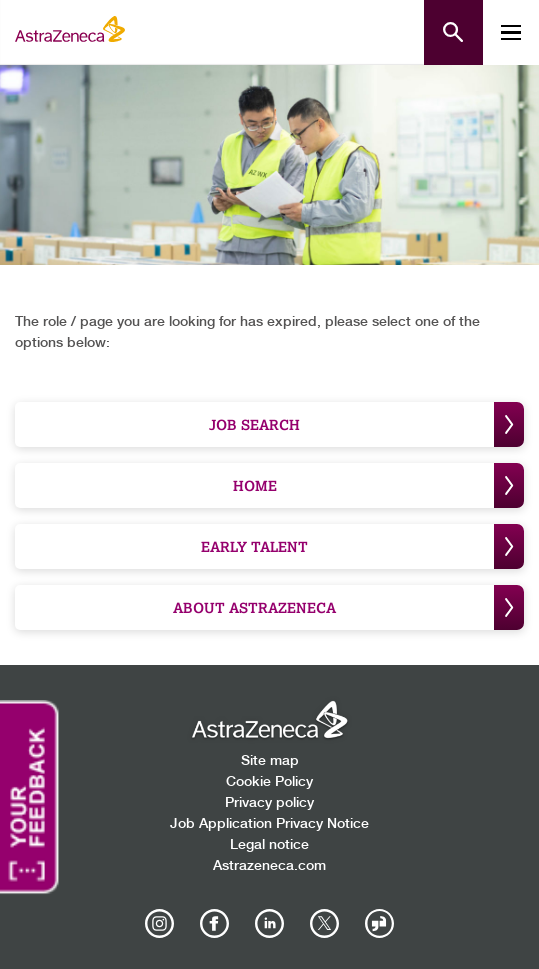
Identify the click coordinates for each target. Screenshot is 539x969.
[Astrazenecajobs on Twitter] (325, 924)
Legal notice (269, 845)
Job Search (366, 424)
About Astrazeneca (348, 607)
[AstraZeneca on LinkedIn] (270, 924)
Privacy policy (269, 803)
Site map (270, 761)
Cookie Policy (269, 782)
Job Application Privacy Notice (269, 824)
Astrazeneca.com (269, 866)
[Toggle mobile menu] (511, 32)
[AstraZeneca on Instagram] (160, 924)
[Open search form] (453, 32)
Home (379, 485)
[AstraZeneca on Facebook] (215, 924)
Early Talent (362, 546)
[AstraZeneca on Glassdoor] (380, 924)
